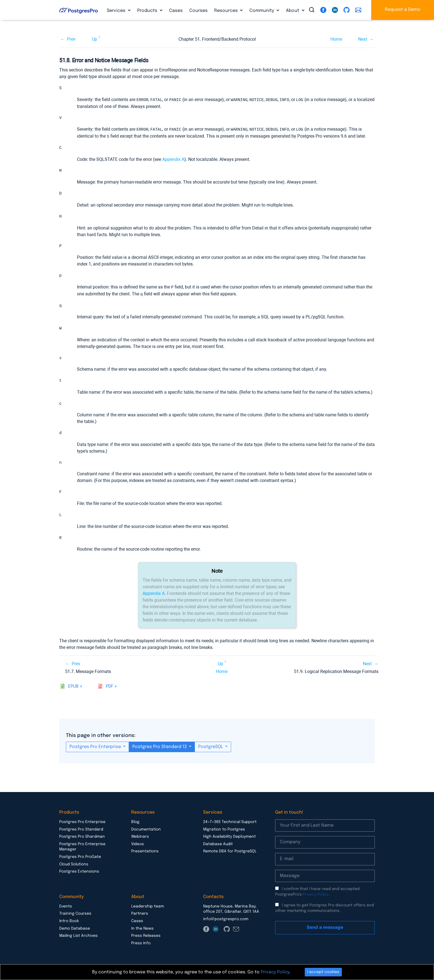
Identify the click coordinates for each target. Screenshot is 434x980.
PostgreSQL (211, 750)
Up (95, 39)
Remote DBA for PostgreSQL (230, 855)
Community (262, 11)
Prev (71, 39)
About (293, 11)
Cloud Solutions (74, 868)
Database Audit (218, 848)
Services (117, 11)
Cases (176, 11)
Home (336, 39)
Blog (135, 826)
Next (363, 39)
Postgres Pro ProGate (80, 860)
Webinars (140, 840)
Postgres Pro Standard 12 (160, 750)
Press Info (141, 947)
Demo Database (75, 932)
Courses (198, 11)
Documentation (146, 833)
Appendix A (173, 159)
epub (73, 690)
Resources (227, 11)
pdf (109, 690)
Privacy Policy (315, 898)
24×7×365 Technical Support (230, 826)
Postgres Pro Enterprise (96, 750)
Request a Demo (403, 10)
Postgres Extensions (79, 875)
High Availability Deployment (229, 840)
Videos (138, 848)
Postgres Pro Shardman (82, 840)
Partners (140, 917)
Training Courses (75, 917)
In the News (142, 932)
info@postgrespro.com (226, 923)
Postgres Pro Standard (81, 833)
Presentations (145, 855)
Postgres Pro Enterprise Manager (82, 850)
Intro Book (69, 925)
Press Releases (146, 939)
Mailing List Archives (78, 939)
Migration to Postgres (224, 833)
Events (66, 910)
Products (148, 11)
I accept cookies (323, 972)
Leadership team (148, 910)
